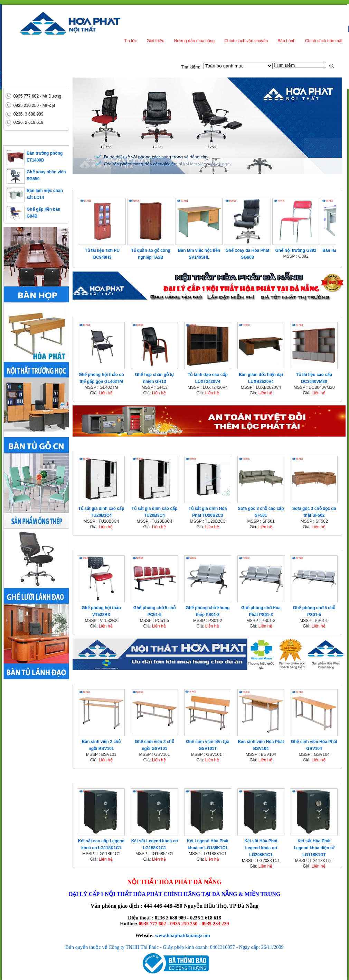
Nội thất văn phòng (101, 312)
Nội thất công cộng (101, 545)
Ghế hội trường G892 (296, 250)
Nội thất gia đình (97, 446)
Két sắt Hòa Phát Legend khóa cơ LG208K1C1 (261, 848)
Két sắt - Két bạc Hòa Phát (109, 778)
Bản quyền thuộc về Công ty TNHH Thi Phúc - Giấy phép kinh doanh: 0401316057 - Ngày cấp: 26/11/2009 (174, 947)
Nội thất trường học (102, 679)
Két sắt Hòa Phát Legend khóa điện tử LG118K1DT (314, 848)
